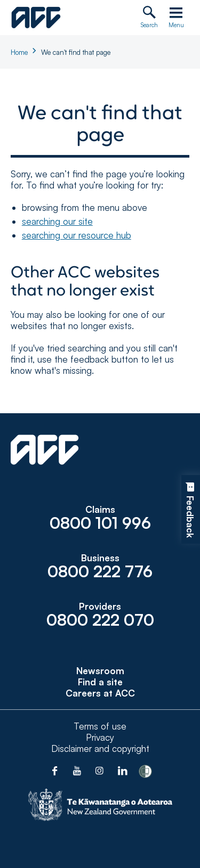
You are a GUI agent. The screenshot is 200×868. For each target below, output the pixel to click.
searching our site (57, 221)
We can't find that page (76, 52)
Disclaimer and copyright (100, 748)
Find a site (100, 682)
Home (19, 52)
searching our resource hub (77, 235)
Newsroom (100, 671)
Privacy (100, 737)
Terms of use (100, 726)
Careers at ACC (100, 693)
